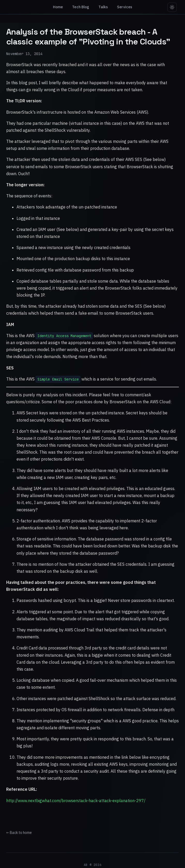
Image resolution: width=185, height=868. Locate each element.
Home (58, 7)
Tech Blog (81, 7)
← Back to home (19, 833)
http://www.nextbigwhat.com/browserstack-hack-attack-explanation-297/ (76, 801)
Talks (103, 7)
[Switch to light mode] (172, 7)
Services (125, 7)
